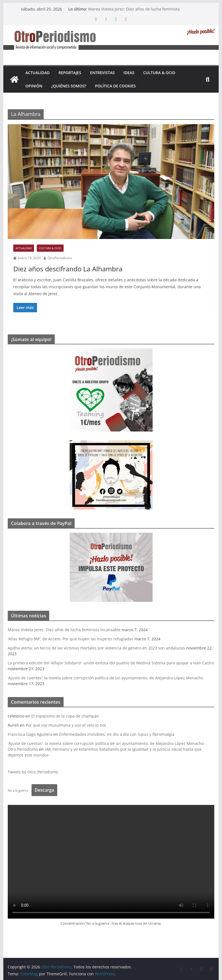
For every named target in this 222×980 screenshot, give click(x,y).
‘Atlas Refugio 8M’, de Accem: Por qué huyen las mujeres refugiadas (70, 639)
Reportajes (70, 73)
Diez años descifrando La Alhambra (68, 269)
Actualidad (37, 73)
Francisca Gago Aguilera (30, 734)
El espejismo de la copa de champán (65, 716)
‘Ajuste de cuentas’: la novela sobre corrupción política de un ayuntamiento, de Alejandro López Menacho (105, 678)
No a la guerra (18, 790)
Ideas (129, 73)
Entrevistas (102, 73)
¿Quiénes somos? (69, 86)
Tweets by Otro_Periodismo (33, 772)
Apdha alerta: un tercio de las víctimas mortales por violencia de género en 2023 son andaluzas (96, 648)
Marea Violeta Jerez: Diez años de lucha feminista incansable (64, 630)
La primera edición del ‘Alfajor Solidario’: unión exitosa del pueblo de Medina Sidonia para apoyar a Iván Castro (111, 663)
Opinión (34, 86)
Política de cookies (115, 86)
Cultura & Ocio (159, 73)
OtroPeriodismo (60, 258)
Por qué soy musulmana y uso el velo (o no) (66, 725)
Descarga (44, 790)
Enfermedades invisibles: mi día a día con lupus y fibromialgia (117, 734)
